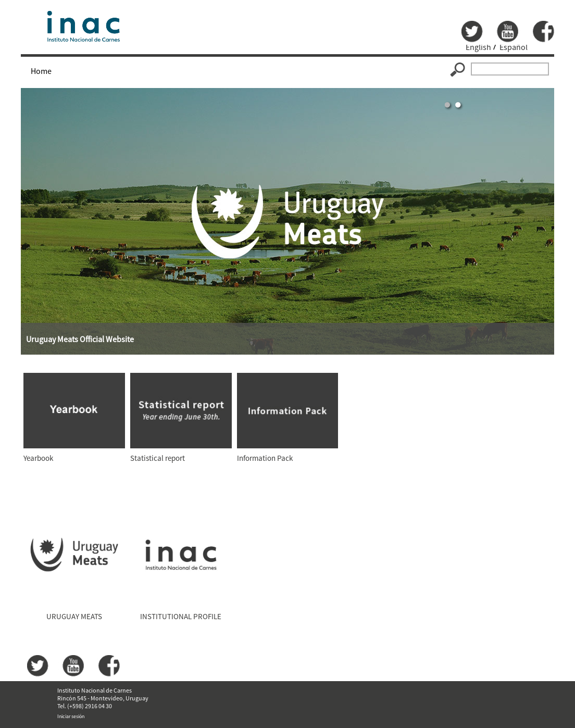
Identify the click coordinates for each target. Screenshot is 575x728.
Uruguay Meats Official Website (80, 339)
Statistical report (158, 458)
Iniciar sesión (71, 716)
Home (41, 71)
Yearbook (38, 458)
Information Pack (265, 458)
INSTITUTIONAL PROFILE (181, 616)
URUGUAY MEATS (74, 616)
